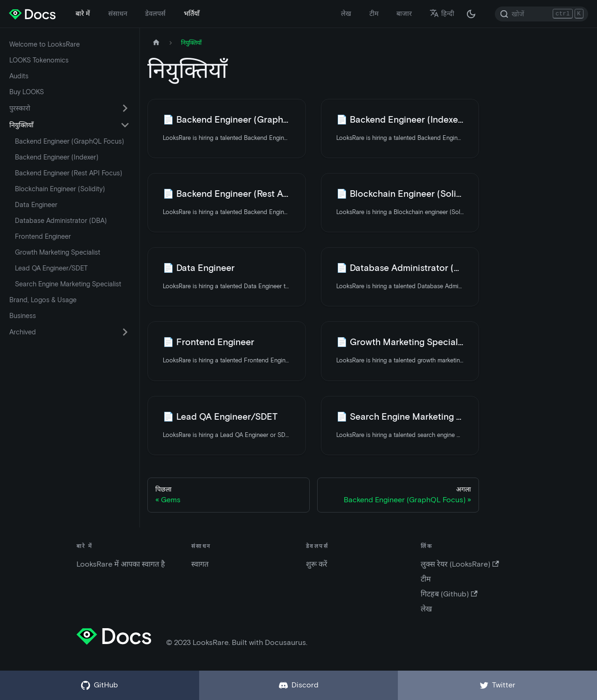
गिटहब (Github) (449, 594)
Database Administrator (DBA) (61, 221)
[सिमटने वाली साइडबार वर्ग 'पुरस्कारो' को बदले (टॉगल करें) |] (125, 108)
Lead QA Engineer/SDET (51, 268)
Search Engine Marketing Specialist (68, 284)
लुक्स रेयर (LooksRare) (460, 564)
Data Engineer (36, 205)
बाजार (404, 14)
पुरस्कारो (20, 108)
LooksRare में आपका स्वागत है (121, 564)
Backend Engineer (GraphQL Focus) (69, 141)
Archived (23, 332)
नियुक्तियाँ (21, 125)
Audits (19, 76)
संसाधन (118, 14)
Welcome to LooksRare (45, 44)
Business (23, 316)
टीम (374, 14)
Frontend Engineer (43, 236)
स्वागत (200, 564)
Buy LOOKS (27, 92)
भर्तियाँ (192, 14)
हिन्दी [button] (442, 14)
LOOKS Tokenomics (39, 60)
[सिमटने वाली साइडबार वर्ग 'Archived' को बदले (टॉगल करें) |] (125, 332)
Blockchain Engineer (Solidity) (60, 189)
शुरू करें (317, 564)
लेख (346, 14)
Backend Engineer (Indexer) (57, 157)
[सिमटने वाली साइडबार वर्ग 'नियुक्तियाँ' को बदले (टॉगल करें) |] (125, 125)
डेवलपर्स (155, 14)
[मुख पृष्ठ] (156, 43)
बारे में (83, 14)
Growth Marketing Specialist (58, 252)
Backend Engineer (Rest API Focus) (69, 173)
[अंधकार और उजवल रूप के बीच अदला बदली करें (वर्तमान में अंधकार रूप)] (471, 14)
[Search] (541, 14)
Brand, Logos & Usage (43, 300)
